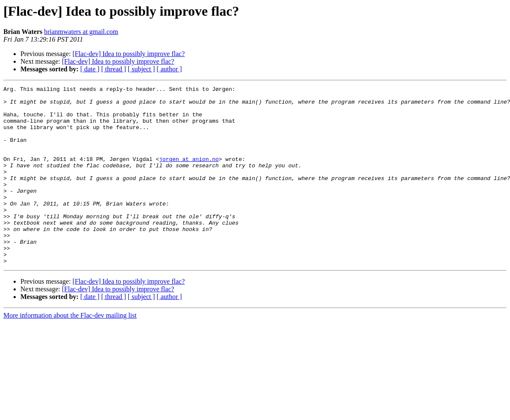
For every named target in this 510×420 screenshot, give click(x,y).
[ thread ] (114, 69)
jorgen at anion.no (189, 174)
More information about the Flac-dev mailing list (70, 351)
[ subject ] (141, 69)
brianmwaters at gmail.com (81, 32)
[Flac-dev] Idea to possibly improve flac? (129, 54)
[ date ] (90, 69)
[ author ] (169, 69)
